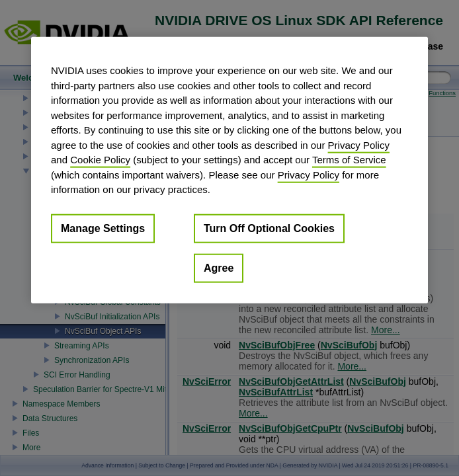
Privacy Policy (359, 144)
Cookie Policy (100, 160)
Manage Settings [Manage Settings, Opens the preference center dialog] (103, 228)
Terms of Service (349, 160)
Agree (219, 267)
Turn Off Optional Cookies (269, 228)
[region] (230, 170)
